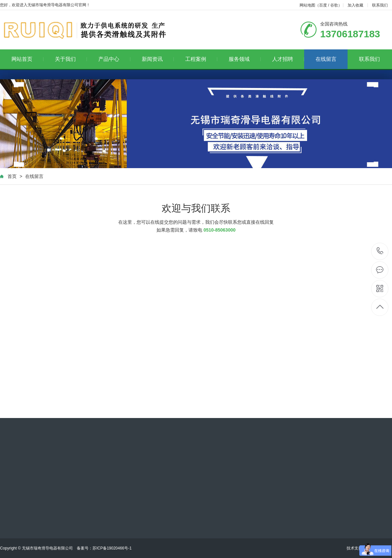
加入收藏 (355, 5)
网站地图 (307, 5)
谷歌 (334, 5)
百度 (323, 5)
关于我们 (71, 59)
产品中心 (114, 59)
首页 (12, 176)
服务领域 (245, 59)
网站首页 (28, 59)
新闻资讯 (158, 59)
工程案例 (201, 59)
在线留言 (326, 59)
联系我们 (380, 5)
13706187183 (380, 251)
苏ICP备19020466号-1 (112, 548)
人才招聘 (288, 59)
